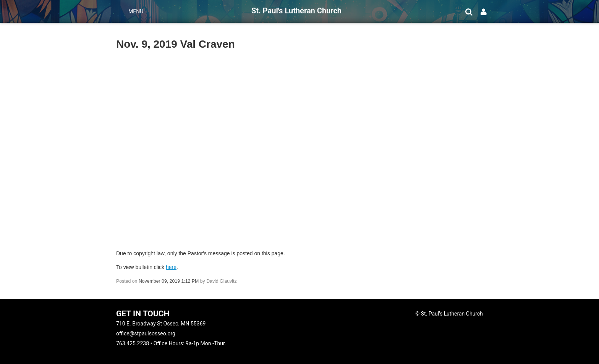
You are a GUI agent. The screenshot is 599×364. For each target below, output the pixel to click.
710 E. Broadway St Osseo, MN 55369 (161, 324)
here (171, 267)
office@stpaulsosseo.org (146, 333)
